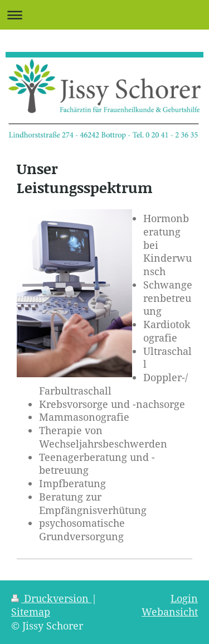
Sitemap (31, 612)
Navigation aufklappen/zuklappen (104, 15)
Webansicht (170, 612)
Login (184, 598)
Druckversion (51, 598)
